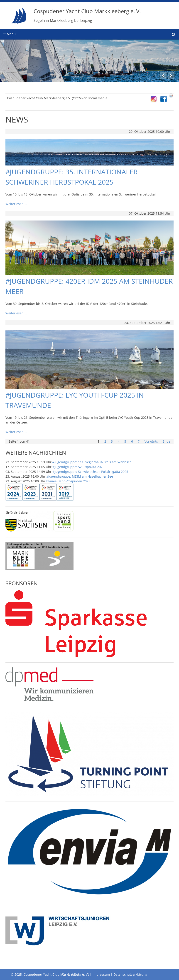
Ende (167, 441)
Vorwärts (151, 441)
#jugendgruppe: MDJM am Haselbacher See (80, 476)
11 (147, 75)
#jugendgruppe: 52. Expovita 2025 (78, 467)
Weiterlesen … (16, 204)
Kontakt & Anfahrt (75, 974)
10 (139, 75)
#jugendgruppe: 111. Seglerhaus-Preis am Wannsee (92, 462)
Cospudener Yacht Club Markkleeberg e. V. (87, 15)
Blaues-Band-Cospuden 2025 (68, 481)
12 (155, 75)
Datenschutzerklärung (130, 974)
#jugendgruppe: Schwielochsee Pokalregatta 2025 (90, 472)
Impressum (101, 974)
